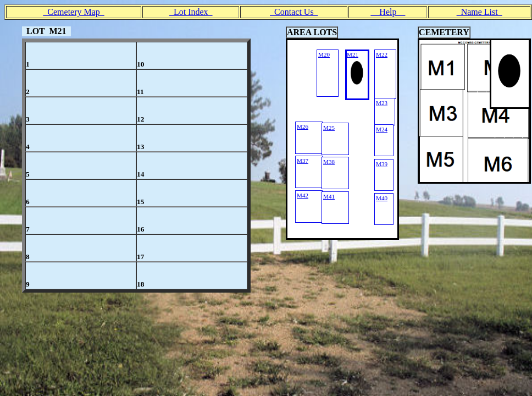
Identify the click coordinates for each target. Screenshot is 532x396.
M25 (329, 128)
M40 (382, 198)
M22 (382, 54)
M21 (353, 54)
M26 (303, 127)
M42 (303, 195)
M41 (329, 196)
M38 (329, 162)
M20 (324, 54)
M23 (382, 103)
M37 (303, 161)
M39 (382, 164)
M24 (382, 129)
